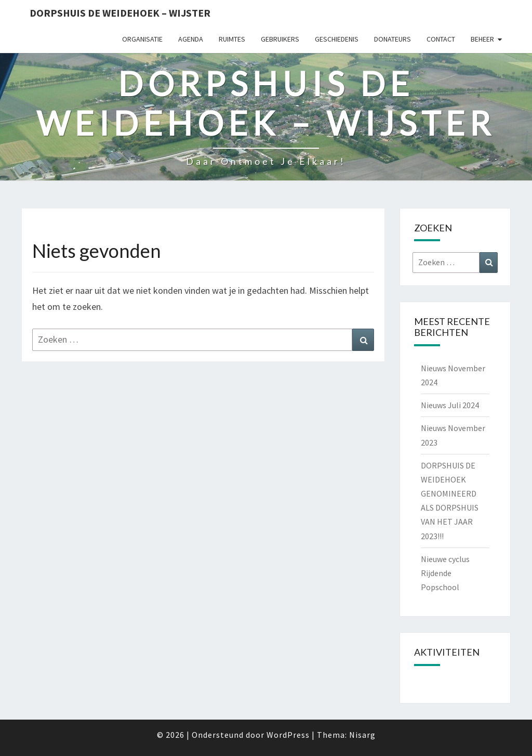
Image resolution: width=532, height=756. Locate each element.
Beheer (482, 39)
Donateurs (393, 39)
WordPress (288, 735)
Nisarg (362, 735)
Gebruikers (280, 39)
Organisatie (142, 39)
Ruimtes (232, 39)
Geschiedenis (337, 39)
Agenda (191, 39)
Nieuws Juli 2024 (450, 405)
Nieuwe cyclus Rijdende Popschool (445, 573)
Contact (441, 39)
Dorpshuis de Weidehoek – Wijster (120, 13)
